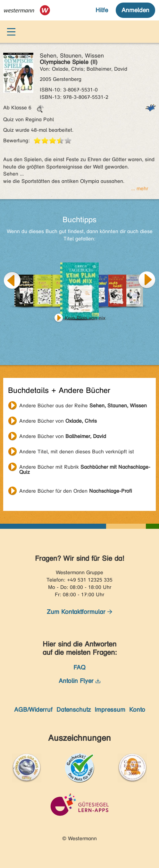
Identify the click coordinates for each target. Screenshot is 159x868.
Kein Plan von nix (85, 318)
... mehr (140, 188)
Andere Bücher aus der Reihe (83, 406)
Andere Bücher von (58, 421)
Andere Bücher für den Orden (76, 491)
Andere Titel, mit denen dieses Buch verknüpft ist (77, 452)
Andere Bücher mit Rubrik (85, 468)
